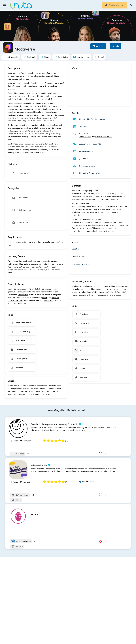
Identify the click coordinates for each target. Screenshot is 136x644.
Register (121, 5)
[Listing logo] (8, 47)
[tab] (100, 249)
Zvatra (49, 394)
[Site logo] (21, 5)
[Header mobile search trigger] (132, 5)
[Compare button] (106, 454)
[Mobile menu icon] (5, 5)
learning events (43, 261)
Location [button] (76, 249)
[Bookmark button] (101, 454)
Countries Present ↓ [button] (80, 265)
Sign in (112, 5)
